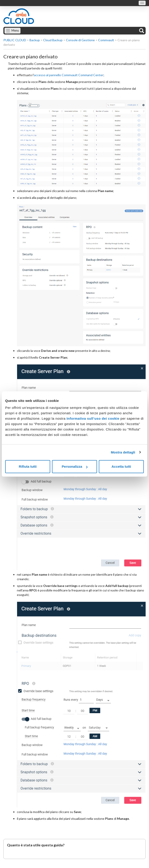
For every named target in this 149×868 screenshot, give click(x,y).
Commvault (106, 40)
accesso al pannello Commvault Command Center (69, 75)
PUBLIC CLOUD (15, 40)
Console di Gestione (80, 40)
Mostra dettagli (123, 452)
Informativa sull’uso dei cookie (92, 418)
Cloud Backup (53, 40)
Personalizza (75, 466)
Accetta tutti (121, 466)
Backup (35, 40)
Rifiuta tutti (28, 466)
